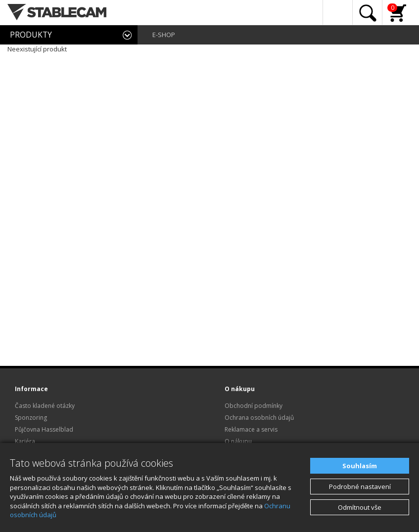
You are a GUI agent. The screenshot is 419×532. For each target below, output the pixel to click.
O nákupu (238, 441)
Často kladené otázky (45, 406)
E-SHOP (164, 35)
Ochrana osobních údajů (259, 418)
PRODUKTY (31, 35)
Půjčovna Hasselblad (44, 429)
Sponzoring (31, 418)
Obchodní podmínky (254, 406)
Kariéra (25, 441)
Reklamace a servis (251, 429)
